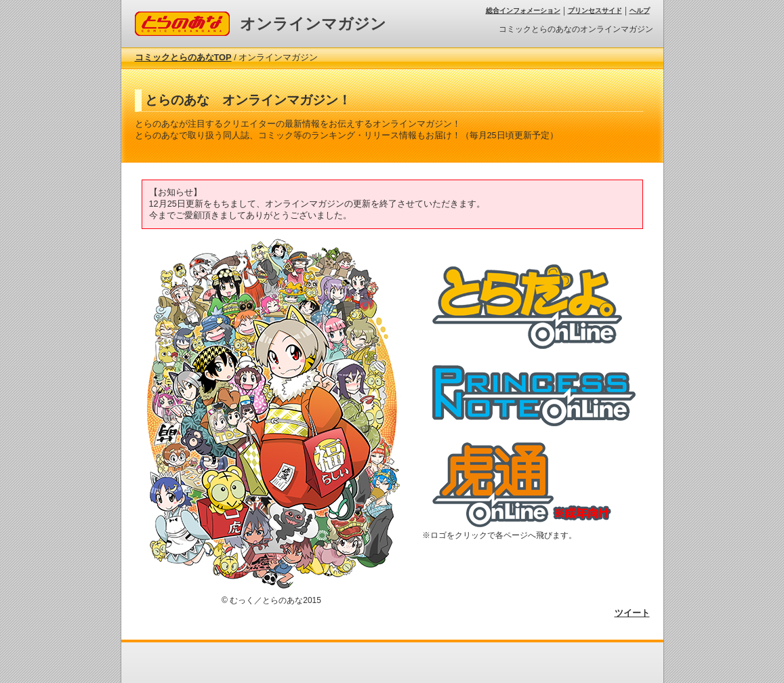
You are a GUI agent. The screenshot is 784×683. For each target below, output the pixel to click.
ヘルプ (640, 11)
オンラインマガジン (313, 24)
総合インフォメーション (523, 11)
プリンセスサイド (595, 11)
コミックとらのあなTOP (183, 57)
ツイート (632, 613)
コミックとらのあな (174, 17)
